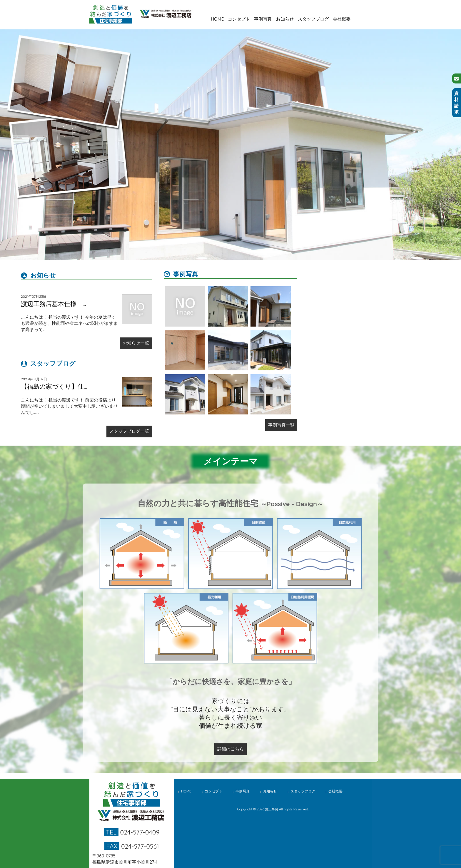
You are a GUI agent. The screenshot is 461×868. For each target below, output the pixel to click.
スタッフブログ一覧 (129, 431)
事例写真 (263, 19)
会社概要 (342, 19)
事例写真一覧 (281, 425)
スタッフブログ (313, 19)
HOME (217, 19)
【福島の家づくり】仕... (54, 386)
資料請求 (456, 103)
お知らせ (285, 19)
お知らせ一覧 (136, 343)
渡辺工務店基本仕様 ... (54, 304)
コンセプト (239, 19)
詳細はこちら (230, 749)
